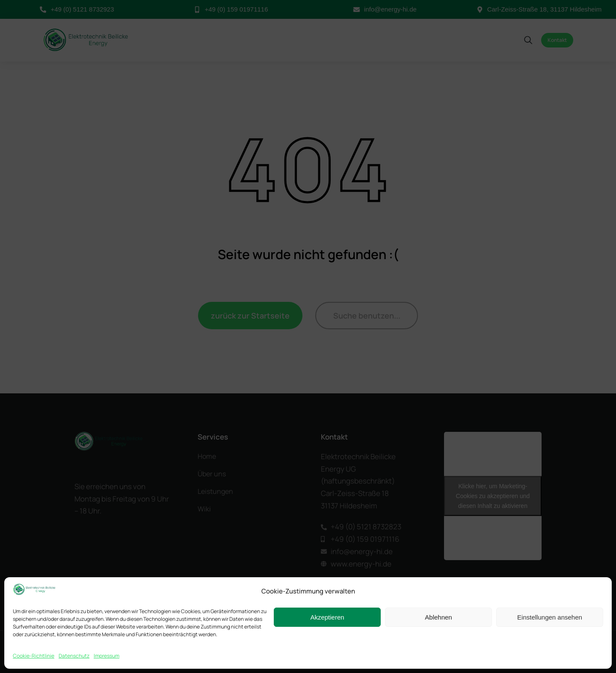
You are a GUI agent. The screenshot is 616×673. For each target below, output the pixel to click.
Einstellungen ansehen (550, 617)
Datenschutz (74, 656)
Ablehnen (438, 617)
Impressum (107, 656)
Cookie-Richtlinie (34, 656)
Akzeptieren (327, 617)
